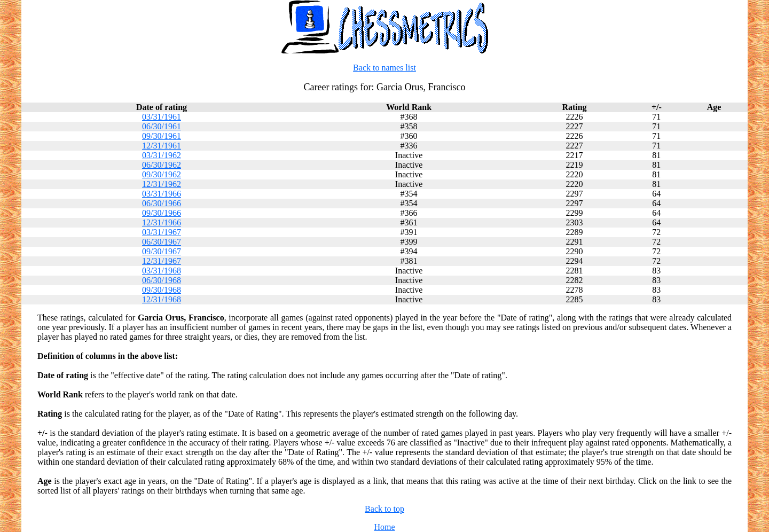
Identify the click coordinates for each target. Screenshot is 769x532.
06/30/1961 (162, 126)
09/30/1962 (162, 174)
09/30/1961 (162, 136)
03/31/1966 (162, 194)
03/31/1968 (162, 271)
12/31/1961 (162, 146)
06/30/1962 (162, 165)
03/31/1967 (162, 232)
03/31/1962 (162, 155)
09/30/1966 (162, 213)
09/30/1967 (162, 251)
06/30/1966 (162, 203)
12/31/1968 (162, 299)
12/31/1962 (162, 184)
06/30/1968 (162, 280)
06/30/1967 (162, 242)
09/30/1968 (162, 290)
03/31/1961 (162, 117)
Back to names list (384, 68)
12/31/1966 (162, 222)
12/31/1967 (162, 261)
